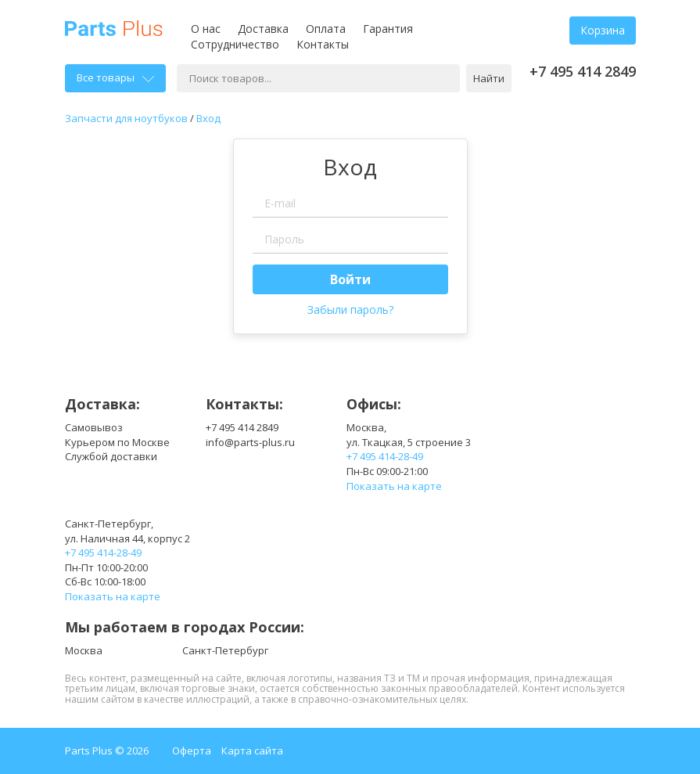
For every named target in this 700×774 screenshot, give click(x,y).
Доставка (263, 29)
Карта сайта (252, 751)
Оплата (326, 29)
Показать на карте (394, 486)
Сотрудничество (235, 44)
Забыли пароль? (350, 310)
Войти (350, 279)
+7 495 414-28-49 (385, 456)
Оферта (192, 751)
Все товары (115, 77)
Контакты (323, 44)
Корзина (603, 30)
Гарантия (388, 29)
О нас (206, 29)
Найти (489, 78)
